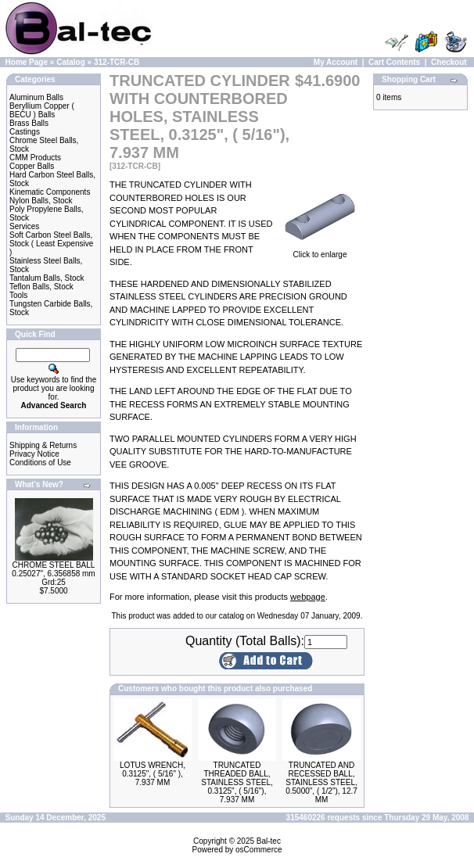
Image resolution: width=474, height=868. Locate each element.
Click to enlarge (320, 251)
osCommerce (259, 850)
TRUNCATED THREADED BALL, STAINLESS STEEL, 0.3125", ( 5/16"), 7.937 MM (237, 782)
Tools (18, 295)
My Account (336, 62)
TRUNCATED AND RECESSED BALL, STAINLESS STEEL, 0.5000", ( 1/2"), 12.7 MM (321, 782)
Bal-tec (269, 841)
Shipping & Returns (43, 445)
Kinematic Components (50, 192)
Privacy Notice (34, 454)
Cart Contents (394, 62)
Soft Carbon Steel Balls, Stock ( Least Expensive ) (51, 244)
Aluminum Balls (36, 97)
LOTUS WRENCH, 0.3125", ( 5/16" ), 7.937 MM (153, 774)
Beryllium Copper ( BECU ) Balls (42, 110)
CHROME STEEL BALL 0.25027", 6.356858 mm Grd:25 (53, 574)
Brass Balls (29, 123)
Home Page (27, 62)
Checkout (449, 62)
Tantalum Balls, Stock (47, 278)
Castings (25, 132)
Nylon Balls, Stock (41, 201)
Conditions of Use (40, 463)
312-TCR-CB (117, 62)
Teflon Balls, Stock (41, 287)
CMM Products (35, 158)
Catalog (71, 62)
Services (24, 226)
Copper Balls (32, 166)
